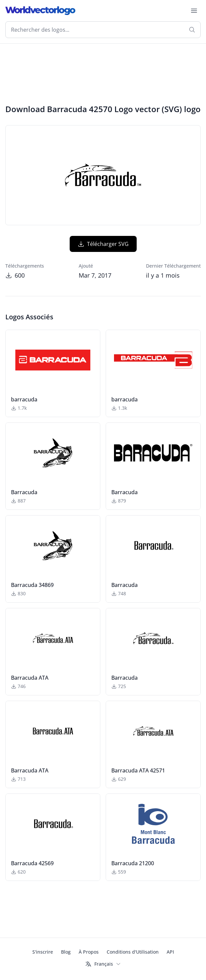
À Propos (89, 952)
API (170, 952)
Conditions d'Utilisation (133, 952)
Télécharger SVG (103, 244)
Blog (66, 952)
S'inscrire (43, 952)
